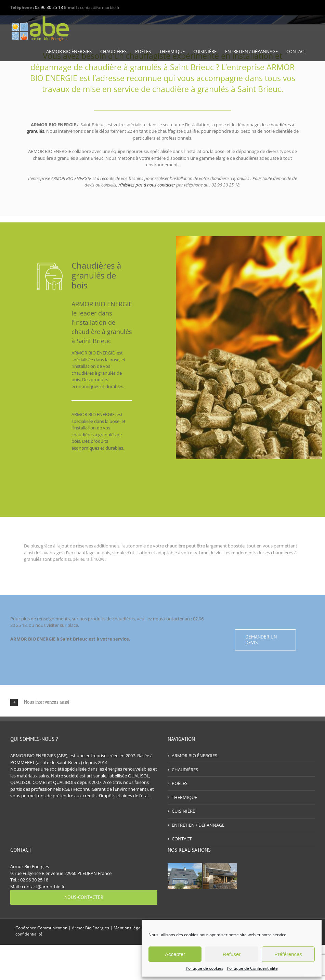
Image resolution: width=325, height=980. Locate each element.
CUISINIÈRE (183, 811)
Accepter (175, 954)
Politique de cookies (205, 968)
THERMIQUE (184, 797)
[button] (162, 702)
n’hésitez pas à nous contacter (147, 185)
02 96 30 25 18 (49, 7)
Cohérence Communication (41, 928)
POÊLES (180, 783)
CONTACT (182, 839)
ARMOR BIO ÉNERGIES (194, 756)
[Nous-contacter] (84, 897)
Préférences (288, 954)
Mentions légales (130, 928)
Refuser (232, 954)
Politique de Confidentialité (252, 968)
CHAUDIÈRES (185, 770)
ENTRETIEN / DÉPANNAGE (198, 825)
